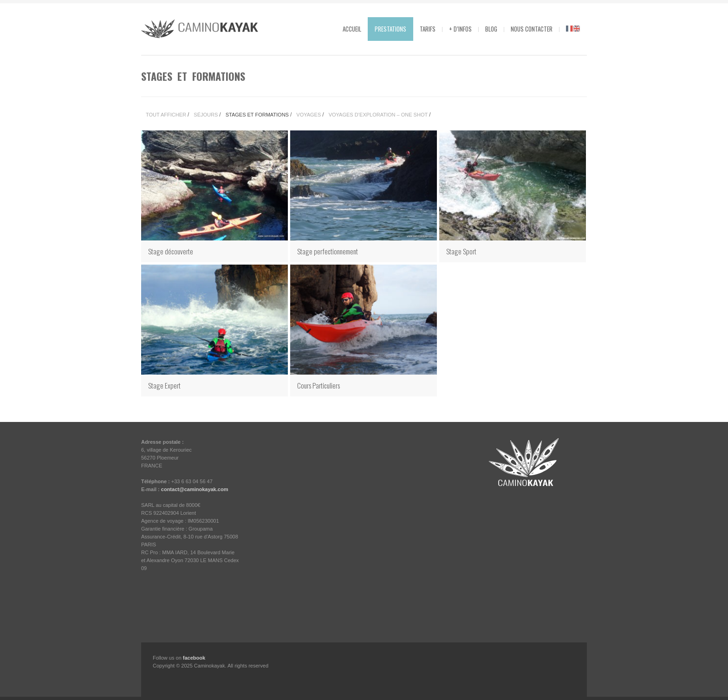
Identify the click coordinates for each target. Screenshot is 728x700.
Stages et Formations (257, 115)
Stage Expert (164, 385)
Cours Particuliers (318, 385)
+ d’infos (460, 29)
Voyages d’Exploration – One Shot (378, 115)
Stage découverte (171, 251)
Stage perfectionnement (328, 251)
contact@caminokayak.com (195, 489)
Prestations (390, 29)
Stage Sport (461, 251)
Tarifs (428, 29)
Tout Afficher (166, 115)
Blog (491, 29)
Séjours (206, 115)
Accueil (352, 29)
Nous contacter (532, 29)
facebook (194, 658)
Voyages (309, 115)
